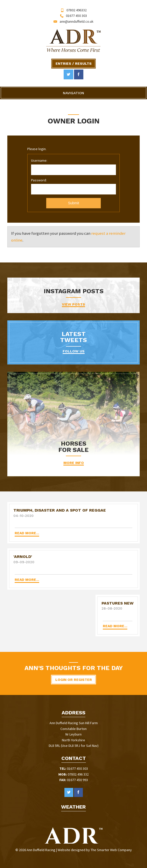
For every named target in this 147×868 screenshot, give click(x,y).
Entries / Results (74, 63)
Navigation (73, 93)
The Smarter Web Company (111, 850)
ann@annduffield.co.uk (77, 21)
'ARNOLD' (23, 557)
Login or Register (74, 680)
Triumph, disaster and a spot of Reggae (60, 510)
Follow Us (74, 351)
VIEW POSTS (73, 304)
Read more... (27, 533)
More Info (74, 463)
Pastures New (118, 603)
